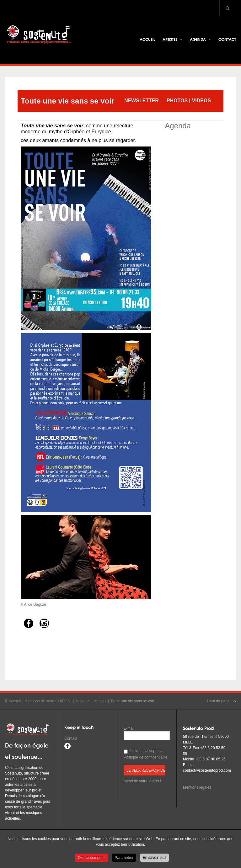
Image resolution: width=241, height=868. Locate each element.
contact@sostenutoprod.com (207, 770)
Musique (83, 701)
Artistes (172, 39)
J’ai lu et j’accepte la (145, 754)
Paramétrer (124, 858)
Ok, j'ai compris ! (92, 858)
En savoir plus (155, 858)
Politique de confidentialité (145, 757)
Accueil (147, 39)
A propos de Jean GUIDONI (48, 701)
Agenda (200, 39)
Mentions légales (197, 787)
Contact (227, 39)
